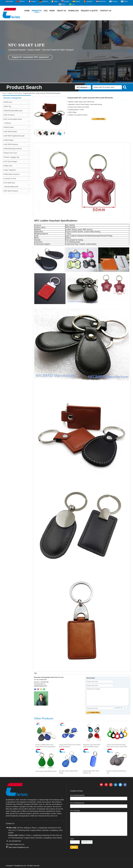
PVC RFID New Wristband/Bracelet (11, 185)
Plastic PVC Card (11, 153)
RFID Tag (8, 106)
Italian (56, 1)
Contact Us (106, 11)
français (33, 1)
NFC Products (9, 115)
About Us (62, 11)
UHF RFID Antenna (11, 144)
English (11, 1)
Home (27, 11)
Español (78, 1)
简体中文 (22, 1)
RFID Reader (9, 140)
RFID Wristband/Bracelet (13, 111)
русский (66, 1)
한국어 (63, 4)
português (89, 1)
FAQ (46, 11)
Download (73, 11)
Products (37, 11)
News (52, 11)
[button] (130, 52)
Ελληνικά (115, 1)
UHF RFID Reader (11, 132)
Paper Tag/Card (10, 170)
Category (10, 93)
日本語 (126, 1)
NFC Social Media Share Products (13, 121)
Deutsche (45, 1)
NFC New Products (11, 191)
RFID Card (8, 102)
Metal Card (8, 166)
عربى (73, 4)
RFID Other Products (12, 174)
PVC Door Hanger (11, 161)
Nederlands (102, 1)
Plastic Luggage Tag (12, 157)
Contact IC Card (10, 179)
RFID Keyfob (18, 93)
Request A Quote (89, 11)
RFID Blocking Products (13, 149)
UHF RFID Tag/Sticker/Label (14, 136)
